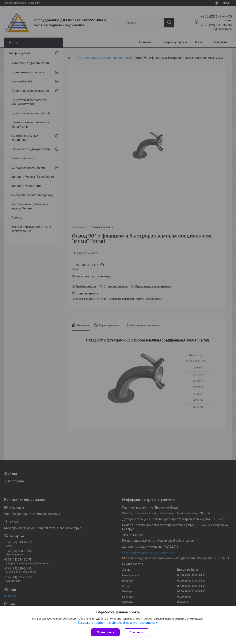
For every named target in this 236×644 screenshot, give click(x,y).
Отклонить (136, 632)
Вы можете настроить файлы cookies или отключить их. (117, 623)
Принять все (105, 632)
